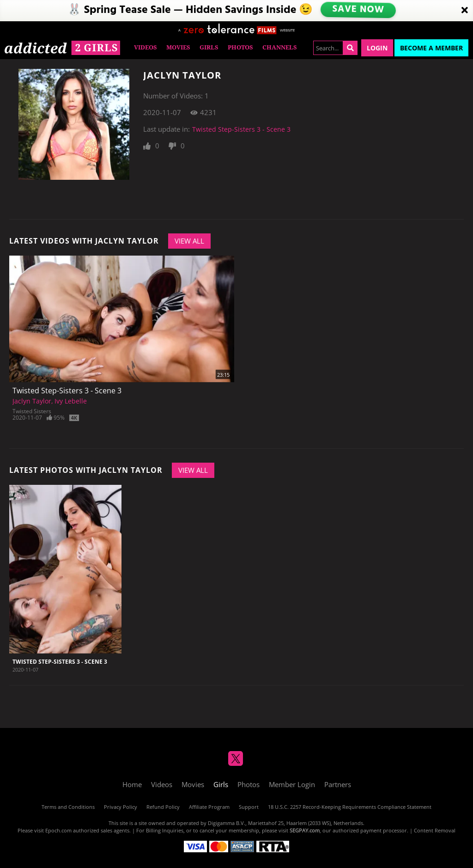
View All (189, 241)
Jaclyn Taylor (32, 401)
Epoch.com (58, 830)
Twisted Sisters (32, 411)
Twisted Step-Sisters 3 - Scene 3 (241, 129)
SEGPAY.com (305, 830)
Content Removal (435, 830)
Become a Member (431, 48)
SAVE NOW (359, 10)
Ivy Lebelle (71, 401)
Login (377, 48)
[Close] (465, 11)
